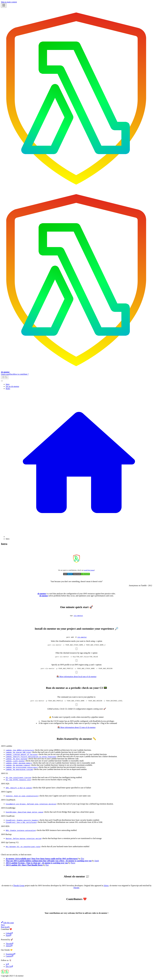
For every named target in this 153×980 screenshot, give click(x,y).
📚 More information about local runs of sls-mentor (76, 678)
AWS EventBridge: (8, 810)
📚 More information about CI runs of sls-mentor (76, 730)
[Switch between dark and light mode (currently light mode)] (5, 377)
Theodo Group (19, 888)
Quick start (5, 374)
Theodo (76, 890)
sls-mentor (78, 616)
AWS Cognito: (7, 794)
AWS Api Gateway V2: (10, 845)
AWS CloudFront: (8, 818)
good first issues (89, 570)
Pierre (73, 865)
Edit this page (7, 925)
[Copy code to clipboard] (76, 650)
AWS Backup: (6, 836)
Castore (9, 958)
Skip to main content (9, 2)
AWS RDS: (5, 828)
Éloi (82, 861)
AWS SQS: (5, 786)
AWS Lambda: (7, 748)
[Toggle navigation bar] (4, 5)
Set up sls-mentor (12, 386)
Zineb (97, 863)
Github (9, 935)
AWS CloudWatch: (8, 802)
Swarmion (10, 956)
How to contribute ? (21, 374)
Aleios (106, 888)
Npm (8, 938)
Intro (8, 384)
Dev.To (9, 969)
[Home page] (79, 537)
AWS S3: (5, 776)
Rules (8, 389)
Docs (11, 374)
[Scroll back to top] (2, 381)
